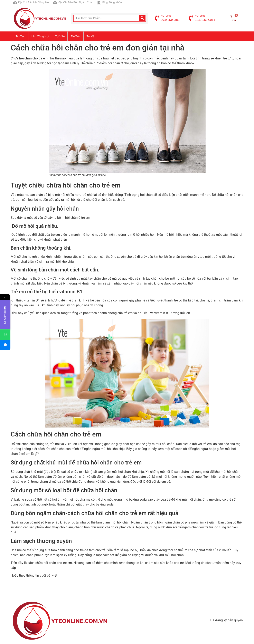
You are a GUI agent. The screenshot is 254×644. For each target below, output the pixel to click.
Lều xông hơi (40, 36)
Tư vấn (60, 36)
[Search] (142, 18)
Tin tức (21, 36)
